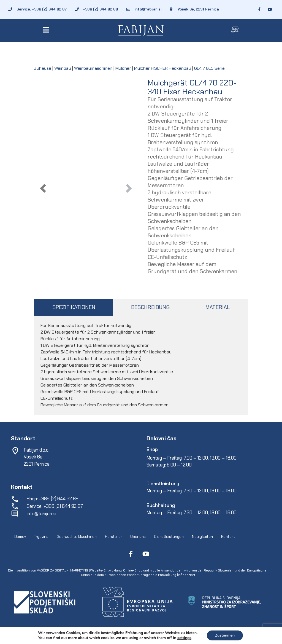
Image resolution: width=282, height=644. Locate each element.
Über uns (138, 537)
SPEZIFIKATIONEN (74, 307)
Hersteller (113, 537)
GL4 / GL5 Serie (209, 68)
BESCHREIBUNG (150, 307)
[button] (47, 30)
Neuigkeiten (202, 537)
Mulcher (123, 68)
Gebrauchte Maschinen (77, 537)
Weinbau (63, 68)
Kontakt (228, 537)
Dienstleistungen (169, 537)
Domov (20, 537)
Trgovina (41, 537)
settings (184, 638)
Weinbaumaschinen (93, 68)
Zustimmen (225, 635)
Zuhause (43, 68)
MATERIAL (218, 307)
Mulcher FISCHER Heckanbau (163, 68)
